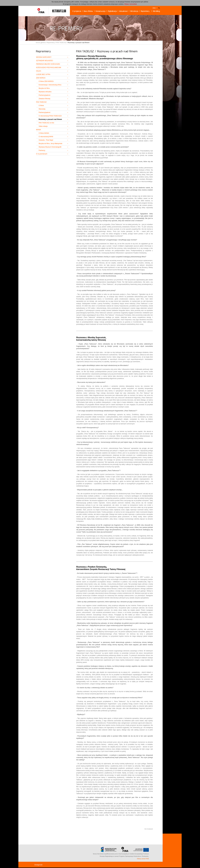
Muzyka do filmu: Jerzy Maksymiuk (50, 144)
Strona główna (41, 43)
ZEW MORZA (41, 78)
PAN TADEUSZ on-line (46, 123)
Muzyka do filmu (44, 88)
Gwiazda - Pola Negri (46, 140)
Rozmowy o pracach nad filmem (50, 119)
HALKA (39, 71)
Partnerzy (42, 150)
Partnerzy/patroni (44, 95)
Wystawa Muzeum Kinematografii (50, 147)
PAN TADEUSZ (61, 43)
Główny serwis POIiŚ (143, 859)
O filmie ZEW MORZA (46, 81)
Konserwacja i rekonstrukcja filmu (50, 85)
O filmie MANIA (44, 133)
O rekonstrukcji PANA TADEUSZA (50, 116)
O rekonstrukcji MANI (46, 137)
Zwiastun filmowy (44, 99)
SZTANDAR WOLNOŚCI (45, 61)
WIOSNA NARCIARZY (44, 57)
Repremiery (51, 43)
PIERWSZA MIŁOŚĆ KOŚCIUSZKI (48, 64)
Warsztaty (42, 109)
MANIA (39, 130)
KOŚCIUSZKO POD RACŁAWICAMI (49, 68)
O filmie (41, 106)
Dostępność (38, 865)
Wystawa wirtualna (45, 92)
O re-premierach (42, 154)
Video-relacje (43, 126)
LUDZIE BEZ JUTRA (43, 74)
